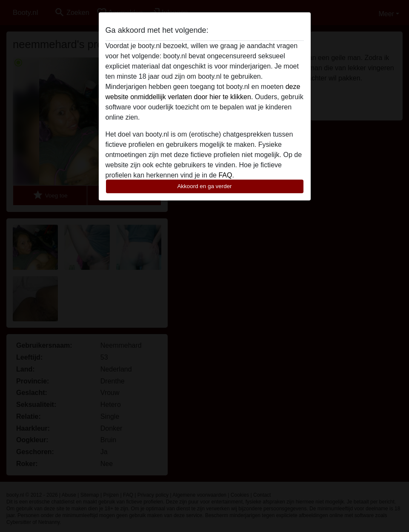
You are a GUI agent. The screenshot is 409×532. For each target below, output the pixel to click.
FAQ (225, 175)
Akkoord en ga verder (204, 186)
